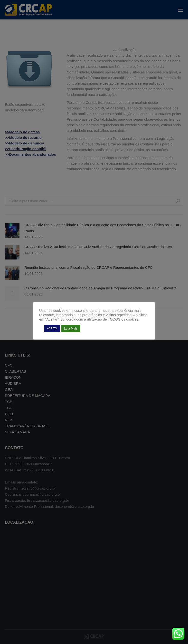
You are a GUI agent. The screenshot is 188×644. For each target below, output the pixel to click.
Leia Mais (71, 328)
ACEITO (52, 328)
